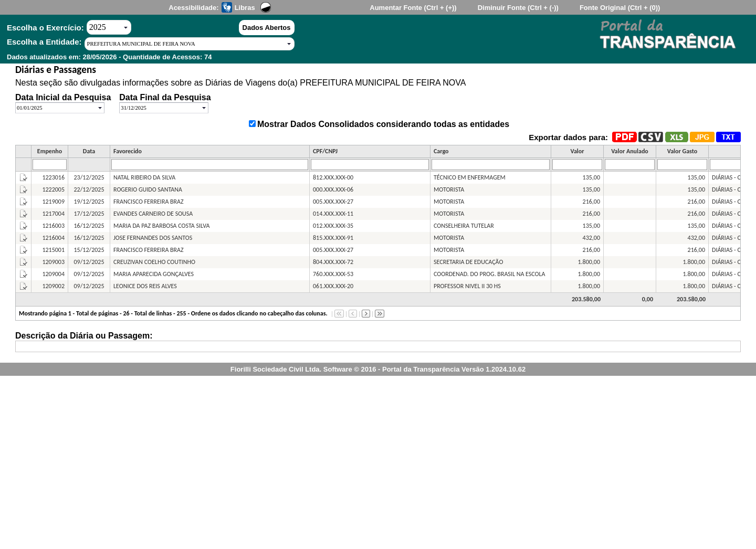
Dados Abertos (267, 28)
